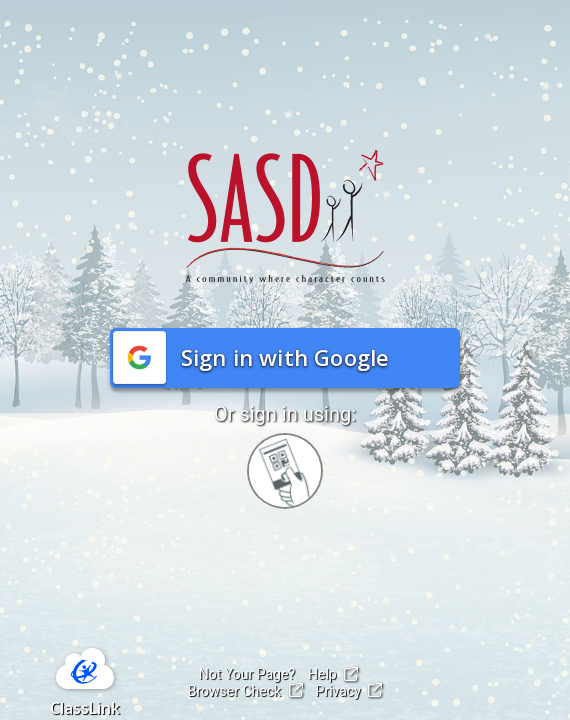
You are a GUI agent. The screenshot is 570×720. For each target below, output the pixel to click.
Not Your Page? (247, 674)
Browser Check (245, 691)
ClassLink (85, 708)
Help (333, 674)
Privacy (349, 691)
